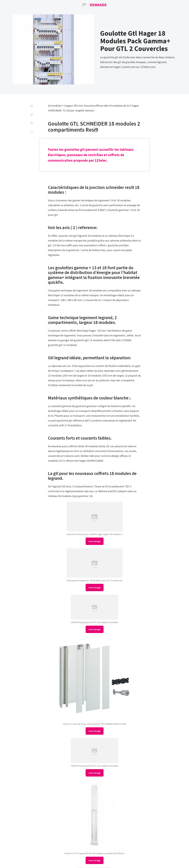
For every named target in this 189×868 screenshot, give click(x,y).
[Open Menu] (84, 5)
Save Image (95, 541)
